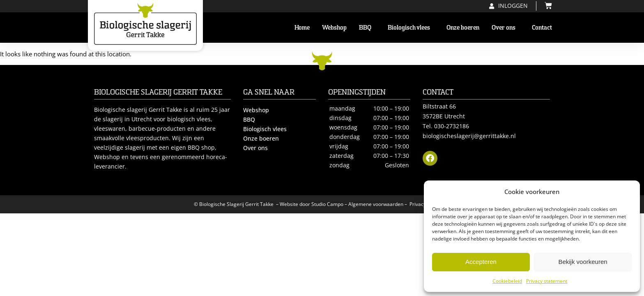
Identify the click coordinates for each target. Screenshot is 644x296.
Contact (542, 28)
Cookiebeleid (507, 281)
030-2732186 (452, 126)
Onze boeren (463, 28)
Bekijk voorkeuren (583, 262)
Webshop (334, 28)
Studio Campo (327, 204)
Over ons (506, 28)
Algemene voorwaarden (376, 204)
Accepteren (481, 262)
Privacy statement (547, 281)
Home (302, 28)
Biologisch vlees (411, 28)
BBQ (367, 28)
